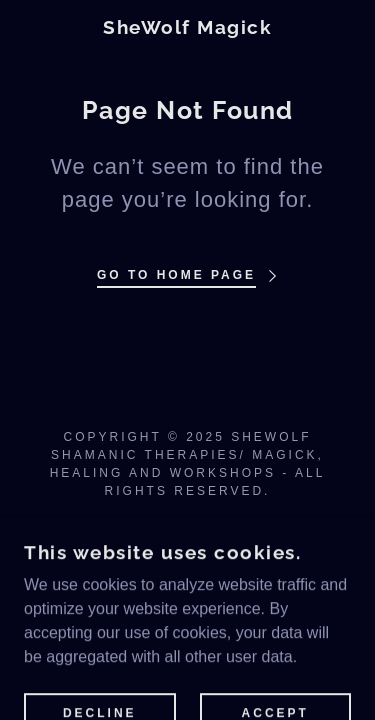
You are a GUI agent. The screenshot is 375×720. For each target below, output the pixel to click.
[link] (187, 27)
